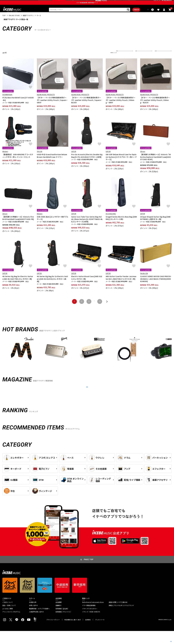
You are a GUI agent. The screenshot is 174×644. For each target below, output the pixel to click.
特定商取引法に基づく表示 (73, 633)
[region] (87, 358)
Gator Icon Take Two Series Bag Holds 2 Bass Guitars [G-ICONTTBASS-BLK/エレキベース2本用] (87, 226)
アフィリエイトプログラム (11, 625)
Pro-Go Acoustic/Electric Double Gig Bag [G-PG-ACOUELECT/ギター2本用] (87, 163)
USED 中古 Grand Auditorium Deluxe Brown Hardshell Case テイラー (52, 163)
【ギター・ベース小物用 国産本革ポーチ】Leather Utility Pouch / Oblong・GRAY (121, 107)
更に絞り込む (103, 59)
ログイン (157, 3)
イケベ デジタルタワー (90, 622)
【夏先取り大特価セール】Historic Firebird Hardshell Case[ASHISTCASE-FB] (18, 225)
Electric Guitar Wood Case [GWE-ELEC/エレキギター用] (87, 284)
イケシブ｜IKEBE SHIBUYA (91, 625)
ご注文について (8, 615)
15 (100, 308)
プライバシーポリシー (53, 633)
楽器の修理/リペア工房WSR (118, 615)
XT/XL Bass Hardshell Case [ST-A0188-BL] (18, 106)
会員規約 (88, 633)
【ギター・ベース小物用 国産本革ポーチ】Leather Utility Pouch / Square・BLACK (87, 107)
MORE (87, 397)
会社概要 (59, 615)
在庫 (139, 59)
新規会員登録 (167, 3)
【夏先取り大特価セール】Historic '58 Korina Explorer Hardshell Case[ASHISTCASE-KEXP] (156, 164)
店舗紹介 (59, 618)
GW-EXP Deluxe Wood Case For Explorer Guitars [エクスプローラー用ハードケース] (121, 164)
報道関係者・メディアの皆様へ (39, 622)
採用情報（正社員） (62, 622)
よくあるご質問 (8, 622)
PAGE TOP (89, 573)
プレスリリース (100, 633)
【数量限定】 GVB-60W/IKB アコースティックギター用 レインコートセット (18, 163)
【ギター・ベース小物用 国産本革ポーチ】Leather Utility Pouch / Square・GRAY (52, 107)
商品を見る (161, 639)
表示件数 (159, 59)
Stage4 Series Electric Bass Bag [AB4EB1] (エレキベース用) (121, 225)
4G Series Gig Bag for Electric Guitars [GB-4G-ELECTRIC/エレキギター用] (18, 284)
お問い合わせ (33, 618)
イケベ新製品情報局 (89, 618)
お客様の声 (33, 615)
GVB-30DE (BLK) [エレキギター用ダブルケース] (53, 225)
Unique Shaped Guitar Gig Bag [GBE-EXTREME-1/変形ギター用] (156, 225)
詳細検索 (128, 16)
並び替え (121, 59)
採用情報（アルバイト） (64, 625)
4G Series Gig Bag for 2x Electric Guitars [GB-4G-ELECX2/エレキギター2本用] (52, 286)
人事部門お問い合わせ (36, 625)
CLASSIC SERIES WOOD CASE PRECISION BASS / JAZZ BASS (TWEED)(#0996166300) (156, 286)
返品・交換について (9, 618)
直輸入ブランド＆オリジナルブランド (121, 618)
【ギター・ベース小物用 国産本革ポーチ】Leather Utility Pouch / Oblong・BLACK (155, 107)
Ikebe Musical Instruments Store (93, 615)
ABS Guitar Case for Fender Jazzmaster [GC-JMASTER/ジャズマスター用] (121, 284)
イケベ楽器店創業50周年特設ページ (87, 8)
